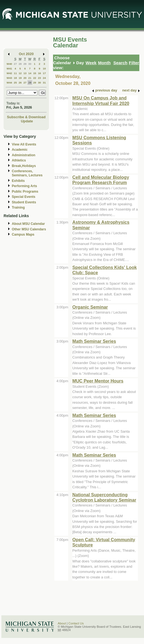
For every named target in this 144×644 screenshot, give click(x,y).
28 (20, 64)
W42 (9, 73)
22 (35, 78)
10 (44, 68)
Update (27, 121)
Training (18, 208)
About (62, 623)
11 (15, 73)
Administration (23, 155)
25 (15, 83)
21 (30, 78)
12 (20, 73)
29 (25, 64)
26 (20, 83)
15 (35, 73)
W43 (9, 78)
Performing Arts (24, 186)
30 (30, 64)
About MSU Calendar (28, 224)
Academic (20, 150)
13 (25, 73)
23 (39, 78)
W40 (9, 64)
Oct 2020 (26, 54)
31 (44, 83)
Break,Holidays (24, 166)
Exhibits (18, 181)
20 (25, 78)
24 (44, 78)
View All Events (24, 144)
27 (15, 64)
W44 (9, 83)
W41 (9, 68)
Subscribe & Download (26, 117)
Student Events (24, 202)
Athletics (19, 160)
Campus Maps (23, 235)
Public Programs (25, 192)
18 (15, 78)
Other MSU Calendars (29, 229)
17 (44, 73)
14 (30, 73)
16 (39, 73)
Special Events (23, 197)
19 (20, 78)
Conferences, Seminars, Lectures (27, 173)
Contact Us (76, 623)
